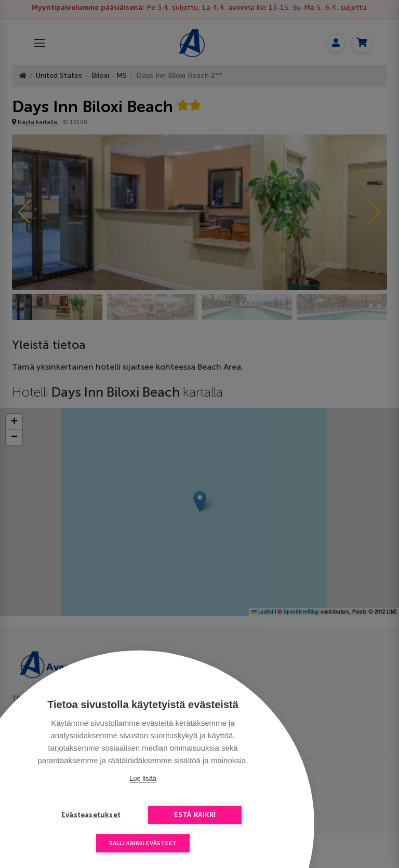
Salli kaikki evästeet (143, 843)
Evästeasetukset (91, 815)
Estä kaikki (195, 815)
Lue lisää (143, 778)
